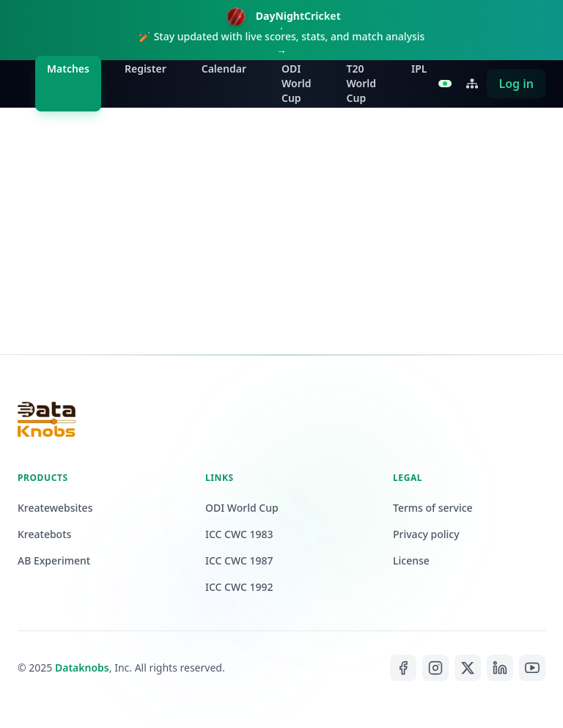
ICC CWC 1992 (239, 587)
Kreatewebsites (55, 508)
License (411, 560)
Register (146, 69)
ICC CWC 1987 (239, 560)
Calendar (224, 69)
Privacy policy (426, 534)
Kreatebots (44, 534)
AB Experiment (54, 560)
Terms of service (433, 508)
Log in (516, 84)
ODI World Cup (297, 83)
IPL (419, 69)
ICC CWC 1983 (239, 534)
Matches (68, 69)
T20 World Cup (362, 83)
